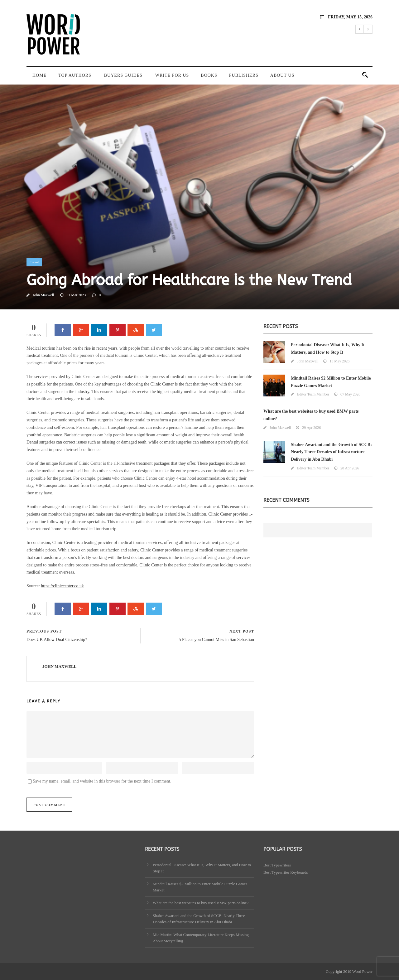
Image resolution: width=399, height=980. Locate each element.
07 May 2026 (350, 394)
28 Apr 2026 (350, 468)
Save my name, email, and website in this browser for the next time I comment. (102, 781)
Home (39, 75)
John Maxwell (43, 295)
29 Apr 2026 (311, 428)
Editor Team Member (313, 394)
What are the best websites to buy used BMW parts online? (201, 903)
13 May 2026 (339, 361)
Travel (34, 262)
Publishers (244, 75)
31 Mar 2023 (76, 295)
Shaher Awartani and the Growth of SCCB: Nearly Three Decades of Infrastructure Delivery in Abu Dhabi (331, 452)
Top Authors (75, 75)
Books (209, 75)
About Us (282, 75)
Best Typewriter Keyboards (286, 872)
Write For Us (172, 75)
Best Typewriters (277, 865)
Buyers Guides (123, 75)
